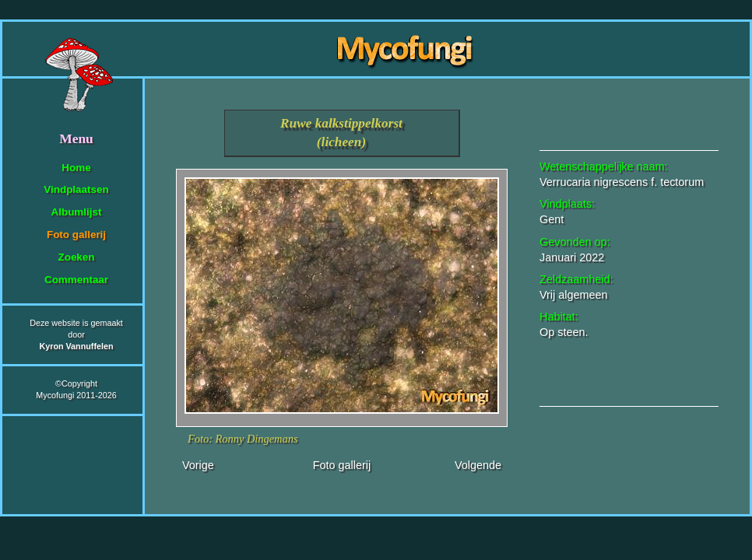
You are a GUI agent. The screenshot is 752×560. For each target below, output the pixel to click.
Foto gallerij (76, 234)
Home (76, 168)
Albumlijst (77, 212)
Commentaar (76, 280)
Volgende (478, 465)
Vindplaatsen (76, 189)
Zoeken (76, 257)
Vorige (198, 465)
